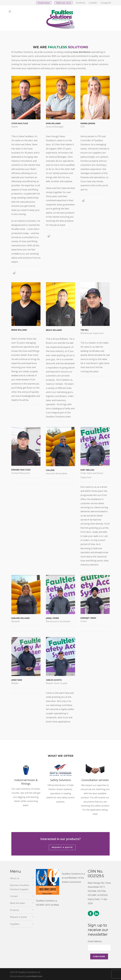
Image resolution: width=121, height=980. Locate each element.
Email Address (95, 941)
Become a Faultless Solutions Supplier (20, 887)
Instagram (106, 3)
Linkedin (93, 3)
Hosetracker (44, 3)
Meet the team (17, 903)
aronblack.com (35, 976)
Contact (14, 896)
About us (15, 878)
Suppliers (15, 924)
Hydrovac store (63, 3)
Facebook (80, 3)
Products (15, 910)
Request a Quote (62, 847)
